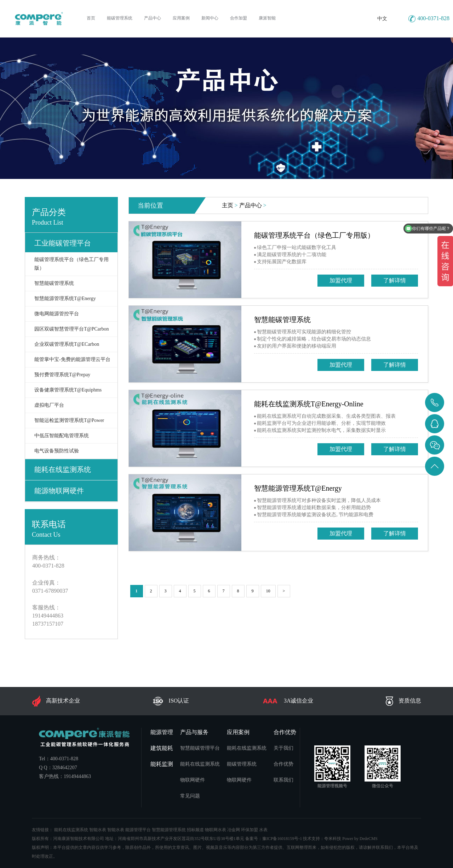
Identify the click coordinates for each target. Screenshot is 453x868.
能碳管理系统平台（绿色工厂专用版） (71, 264)
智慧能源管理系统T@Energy (65, 298)
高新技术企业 (56, 701)
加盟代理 (341, 280)
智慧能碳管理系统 (54, 283)
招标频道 (195, 830)
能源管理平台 (138, 830)
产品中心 (251, 205)
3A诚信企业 (288, 701)
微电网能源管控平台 (57, 314)
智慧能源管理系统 (169, 830)
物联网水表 (216, 830)
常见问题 (190, 796)
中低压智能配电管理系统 (62, 436)
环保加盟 (250, 830)
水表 (263, 830)
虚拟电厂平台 (49, 405)
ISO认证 (171, 701)
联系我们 (283, 780)
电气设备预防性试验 (57, 451)
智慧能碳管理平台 (200, 748)
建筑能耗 (162, 748)
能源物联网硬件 (59, 491)
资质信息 (403, 701)
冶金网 (234, 830)
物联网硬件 (193, 780)
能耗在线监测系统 (63, 469)
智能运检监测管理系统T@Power (69, 420)
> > (244, 205)
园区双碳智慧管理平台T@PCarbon (71, 329)
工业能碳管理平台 (63, 243)
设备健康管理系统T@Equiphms (68, 390)
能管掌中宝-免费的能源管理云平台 (72, 359)
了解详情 (395, 280)
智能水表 (98, 830)
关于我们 (283, 748)
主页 (228, 205)
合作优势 (285, 732)
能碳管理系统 (242, 764)
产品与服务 (194, 732)
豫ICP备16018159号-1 (282, 839)
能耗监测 (162, 764)
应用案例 (238, 732)
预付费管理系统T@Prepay (62, 375)
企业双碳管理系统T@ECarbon (67, 344)
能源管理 (162, 732)
